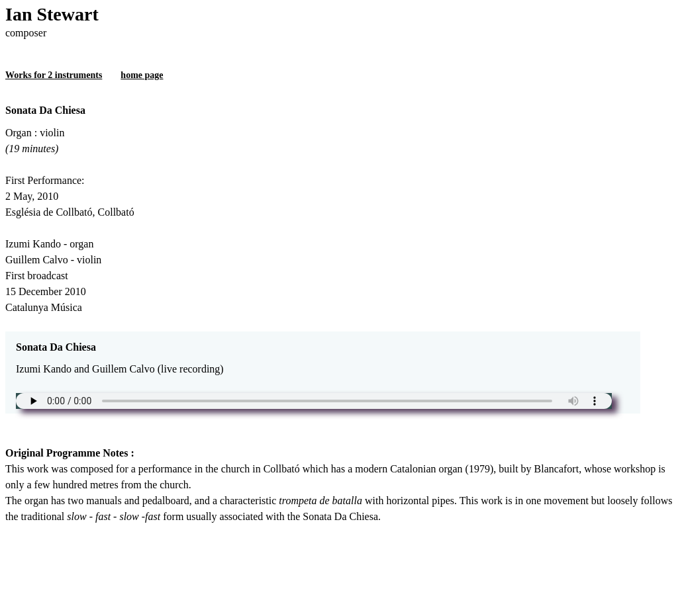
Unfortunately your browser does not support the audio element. (314, 401)
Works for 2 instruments (54, 75)
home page (142, 75)
